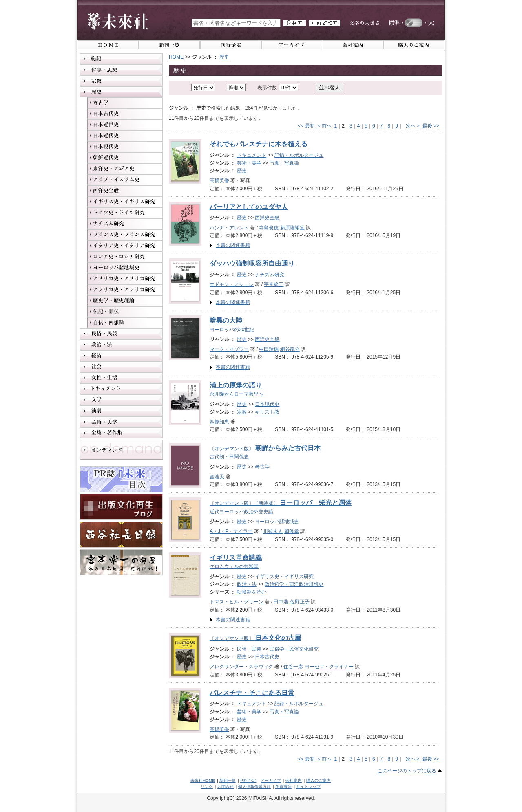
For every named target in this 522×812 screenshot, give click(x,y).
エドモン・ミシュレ (232, 284)
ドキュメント (252, 155)
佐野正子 (300, 602)
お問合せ (226, 787)
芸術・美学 (249, 163)
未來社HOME (203, 780)
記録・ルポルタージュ (299, 155)
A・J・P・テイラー (231, 531)
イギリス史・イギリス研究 (284, 577)
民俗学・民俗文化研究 (294, 649)
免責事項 (283, 787)
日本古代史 (267, 657)
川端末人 (273, 531)
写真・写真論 (284, 163)
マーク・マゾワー (229, 349)
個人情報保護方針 (254, 787)
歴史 (224, 57)
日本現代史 (267, 404)
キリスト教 (267, 412)
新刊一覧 (228, 780)
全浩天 (217, 477)
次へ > (413, 126)
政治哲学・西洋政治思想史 (294, 584)
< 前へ (324, 126)
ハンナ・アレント (229, 228)
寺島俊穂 (269, 228)
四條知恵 (219, 422)
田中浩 (281, 602)
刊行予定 (248, 780)
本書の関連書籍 (233, 245)
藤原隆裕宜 (292, 228)
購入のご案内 (319, 780)
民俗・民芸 (249, 649)
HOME (176, 57)
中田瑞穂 (269, 349)
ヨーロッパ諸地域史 (277, 522)
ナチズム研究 (270, 275)
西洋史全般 (267, 218)
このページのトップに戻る (407, 771)
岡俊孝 (292, 531)
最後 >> (431, 126)
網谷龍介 (290, 349)
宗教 (242, 412)
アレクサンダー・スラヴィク (241, 667)
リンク (207, 787)
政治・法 (247, 584)
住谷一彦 (293, 667)
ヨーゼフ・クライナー (329, 667)
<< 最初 (306, 126)
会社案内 (294, 780)
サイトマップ (308, 787)
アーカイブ (271, 780)
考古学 (262, 467)
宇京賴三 (274, 284)
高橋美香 (219, 180)
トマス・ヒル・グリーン (237, 602)
